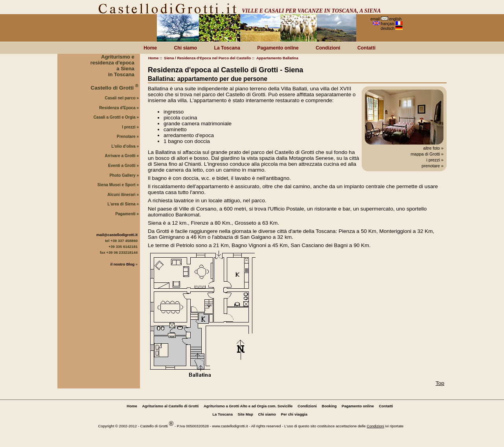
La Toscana (227, 48)
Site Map (246, 414)
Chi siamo (186, 48)
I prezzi (129, 127)
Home (153, 58)
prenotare (431, 166)
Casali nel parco (120, 98)
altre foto (432, 148)
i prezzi (433, 160)
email (375, 19)
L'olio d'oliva (123, 146)
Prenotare (126, 136)
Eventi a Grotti (122, 166)
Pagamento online (278, 48)
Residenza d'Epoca (117, 108)
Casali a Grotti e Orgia (115, 117)
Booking (329, 406)
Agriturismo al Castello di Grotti (170, 406)
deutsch (387, 28)
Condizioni (328, 48)
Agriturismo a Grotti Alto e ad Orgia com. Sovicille (248, 406)
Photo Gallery (122, 175)
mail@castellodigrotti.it (117, 235)
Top (440, 383)
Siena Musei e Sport (117, 185)
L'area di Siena (121, 204)
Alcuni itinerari (121, 195)
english (395, 19)
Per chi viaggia (294, 414)
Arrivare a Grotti (120, 156)
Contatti (366, 48)
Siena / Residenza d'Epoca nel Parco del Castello (207, 58)
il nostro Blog (122, 264)
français (387, 24)
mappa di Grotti (425, 154)
